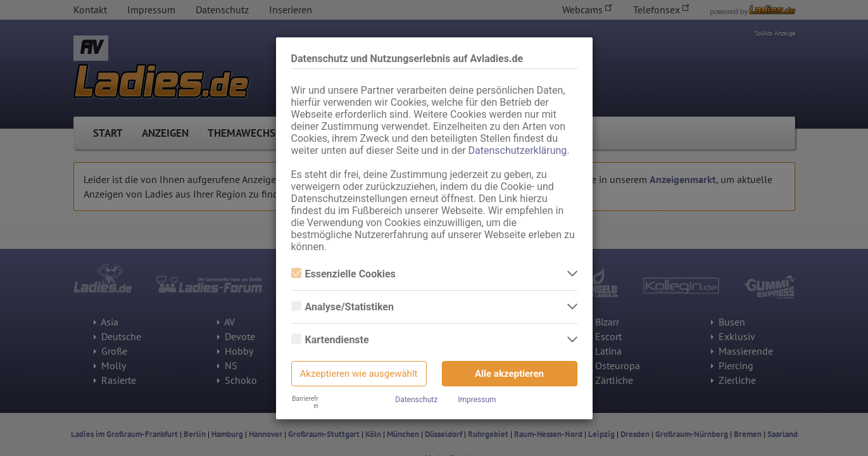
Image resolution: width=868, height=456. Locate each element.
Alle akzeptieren (509, 374)
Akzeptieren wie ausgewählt (359, 374)
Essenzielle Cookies (343, 274)
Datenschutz (416, 400)
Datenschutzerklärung (518, 150)
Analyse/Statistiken (343, 307)
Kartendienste (330, 340)
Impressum (477, 400)
